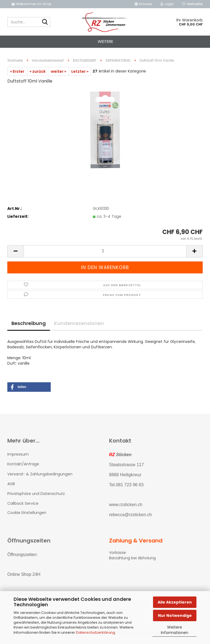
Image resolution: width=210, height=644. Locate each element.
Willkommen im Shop (31, 4)
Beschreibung (29, 328)
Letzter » (80, 76)
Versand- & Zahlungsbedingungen (40, 479)
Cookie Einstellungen (27, 517)
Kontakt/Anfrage (23, 469)
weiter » (58, 76)
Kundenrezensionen (79, 328)
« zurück (38, 76)
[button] (143, 4)
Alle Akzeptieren (175, 602)
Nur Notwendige (175, 615)
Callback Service (23, 508)
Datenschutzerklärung (96, 632)
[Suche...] (45, 22)
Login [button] (167, 4)
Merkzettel (192, 4)
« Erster (17, 76)
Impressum (18, 459)
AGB (11, 489)
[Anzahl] (105, 256)
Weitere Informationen (175, 630)
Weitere (105, 41)
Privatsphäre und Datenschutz (36, 498)
